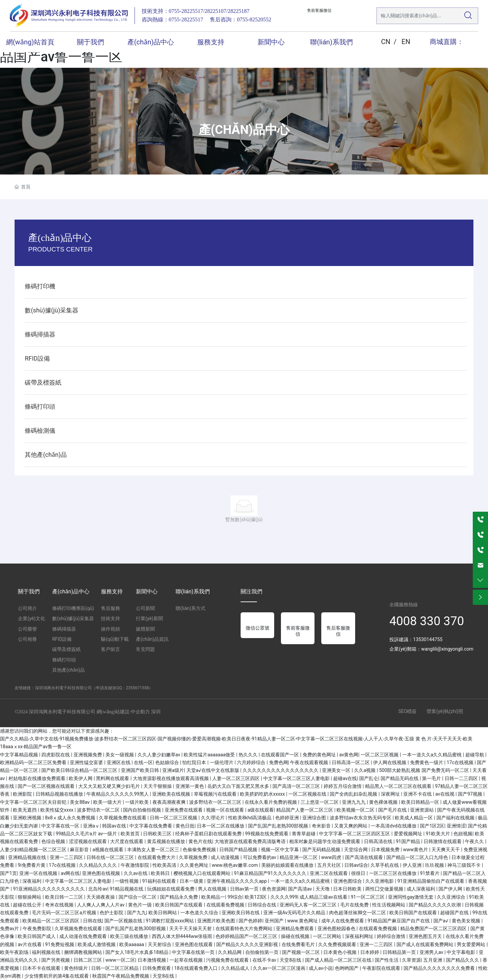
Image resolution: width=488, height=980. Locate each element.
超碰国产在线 (455, 913)
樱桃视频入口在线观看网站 (202, 873)
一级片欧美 (137, 802)
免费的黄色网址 (320, 755)
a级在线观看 (261, 810)
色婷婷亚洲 (288, 818)
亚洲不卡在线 (418, 794)
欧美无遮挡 (25, 810)
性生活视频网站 (389, 905)
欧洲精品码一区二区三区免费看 (34, 762)
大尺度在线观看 (127, 841)
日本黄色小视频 (340, 952)
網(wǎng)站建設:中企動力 (123, 712)
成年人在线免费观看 (343, 921)
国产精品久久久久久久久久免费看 (440, 968)
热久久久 (249, 755)
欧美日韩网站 (163, 913)
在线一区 (143, 762)
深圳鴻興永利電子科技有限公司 (63, 688)
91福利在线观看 (160, 881)
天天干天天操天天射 (191, 928)
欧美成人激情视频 (97, 944)
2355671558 (137, 688)
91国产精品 (409, 841)
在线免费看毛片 (299, 944)
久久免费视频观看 (338, 944)
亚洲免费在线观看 (184, 810)
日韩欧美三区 (158, 834)
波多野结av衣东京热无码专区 (361, 818)
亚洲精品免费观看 (295, 928)
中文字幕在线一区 (61, 826)
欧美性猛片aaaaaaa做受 (210, 755)
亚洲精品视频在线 (28, 857)
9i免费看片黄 (32, 865)
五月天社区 (330, 865)
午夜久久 (475, 841)
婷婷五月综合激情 (343, 786)
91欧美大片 (438, 834)
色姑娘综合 (168, 762)
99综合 (235, 897)
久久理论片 (213, 818)
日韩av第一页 (245, 889)
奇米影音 (322, 826)
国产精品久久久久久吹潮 (435, 905)
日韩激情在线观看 (443, 841)
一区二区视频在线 (308, 794)
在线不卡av (265, 960)
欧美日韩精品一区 (421, 802)
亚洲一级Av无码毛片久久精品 (295, 913)
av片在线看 (30, 944)
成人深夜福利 (421, 889)
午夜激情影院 (135, 865)
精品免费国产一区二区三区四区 (434, 928)
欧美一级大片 (108, 802)
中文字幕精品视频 (19, 755)
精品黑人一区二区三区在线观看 (399, 786)
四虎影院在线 (56, 755)
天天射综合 (160, 944)
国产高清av (301, 889)
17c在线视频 (461, 762)
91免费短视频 (60, 944)
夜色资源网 (274, 889)
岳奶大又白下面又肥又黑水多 (239, 786)
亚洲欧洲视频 (28, 818)
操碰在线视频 (296, 936)
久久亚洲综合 (452, 897)
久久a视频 (365, 770)
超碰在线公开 (28, 905)
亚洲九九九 (354, 802)
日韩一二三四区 (462, 778)
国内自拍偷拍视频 (143, 810)
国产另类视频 (56, 960)
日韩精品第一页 (400, 952)
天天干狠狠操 (158, 786)
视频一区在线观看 (226, 810)
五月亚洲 (433, 960)
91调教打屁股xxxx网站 (170, 921)
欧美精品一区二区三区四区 (51, 921)
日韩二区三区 (88, 960)
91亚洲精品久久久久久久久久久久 (49, 889)
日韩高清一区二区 (351, 762)
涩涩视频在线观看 (88, 841)
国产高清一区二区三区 (297, 786)
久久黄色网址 (195, 865)
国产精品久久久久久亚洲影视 (248, 944)
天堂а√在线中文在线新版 (213, 770)
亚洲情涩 (456, 826)
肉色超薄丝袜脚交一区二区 (358, 913)
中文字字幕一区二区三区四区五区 (355, 834)
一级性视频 (127, 881)
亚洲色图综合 (348, 881)
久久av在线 (136, 873)
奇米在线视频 (60, 905)
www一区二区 (120, 960)
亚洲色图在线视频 (101, 873)
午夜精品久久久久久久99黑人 (118, 794)
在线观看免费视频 (226, 905)
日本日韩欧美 (348, 889)
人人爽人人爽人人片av (101, 905)
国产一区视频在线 (124, 921)
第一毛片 (432, 778)
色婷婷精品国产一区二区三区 (247, 936)
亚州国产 (275, 921)
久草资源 (411, 960)
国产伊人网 (451, 889)
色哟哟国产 (347, 968)
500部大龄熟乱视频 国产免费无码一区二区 (425, 770)
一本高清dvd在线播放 (394, 826)
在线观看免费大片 (157, 857)
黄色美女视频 (466, 921)
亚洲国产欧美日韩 (140, 770)
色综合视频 (54, 841)
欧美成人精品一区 (414, 818)
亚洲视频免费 (88, 755)
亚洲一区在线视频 (39, 873)
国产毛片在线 (393, 810)
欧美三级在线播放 (130, 936)
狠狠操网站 (30, 897)
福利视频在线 (47, 952)
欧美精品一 (213, 897)
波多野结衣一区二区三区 (216, 802)
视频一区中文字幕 (280, 850)
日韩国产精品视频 (239, 850)
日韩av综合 (356, 865)
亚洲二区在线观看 (329, 873)
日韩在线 (93, 921)
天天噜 (323, 889)
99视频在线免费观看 (267, 834)
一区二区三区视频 (380, 755)
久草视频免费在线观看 (123, 818)
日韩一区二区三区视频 (174, 818)
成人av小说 (321, 968)
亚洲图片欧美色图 (217, 921)
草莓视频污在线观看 (216, 794)
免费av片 (10, 928)
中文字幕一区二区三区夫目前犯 (34, 802)
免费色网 (279, 762)
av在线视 (446, 794)
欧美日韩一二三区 (65, 897)
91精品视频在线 (127, 889)
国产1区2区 (432, 826)
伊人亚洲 (413, 865)
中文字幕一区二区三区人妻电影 (297, 778)
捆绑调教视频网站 (84, 952)
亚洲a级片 (173, 770)
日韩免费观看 (157, 968)
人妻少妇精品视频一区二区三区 (34, 850)
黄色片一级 (140, 905)
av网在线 (70, 873)
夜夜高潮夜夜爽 (170, 802)
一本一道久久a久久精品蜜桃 (433, 755)
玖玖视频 (435, 865)
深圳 (156, 712)
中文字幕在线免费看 (151, 826)
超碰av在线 (345, 778)
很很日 (359, 873)
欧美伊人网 (81, 778)
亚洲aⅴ (91, 826)
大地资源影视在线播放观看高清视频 (171, 778)
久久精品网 (230, 952)
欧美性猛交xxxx (57, 810)
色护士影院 (112, 913)
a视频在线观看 (109, 850)
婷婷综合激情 (392, 936)
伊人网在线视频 (390, 762)
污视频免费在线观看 (228, 960)
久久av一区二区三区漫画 (280, 968)
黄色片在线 (200, 841)
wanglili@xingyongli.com (447, 649)
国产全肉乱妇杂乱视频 (354, 794)
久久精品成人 (236, 968)
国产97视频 (471, 794)
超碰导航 (475, 755)
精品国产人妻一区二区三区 (305, 810)
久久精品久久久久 (98, 865)
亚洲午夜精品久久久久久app (237, 881)
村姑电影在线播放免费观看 (37, 778)
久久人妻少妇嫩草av (160, 755)
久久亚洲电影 (380, 881)
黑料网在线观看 (113, 778)
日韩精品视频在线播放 (60, 794)
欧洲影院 (23, 794)
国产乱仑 (369, 778)
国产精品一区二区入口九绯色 (418, 857)
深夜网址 (391, 794)
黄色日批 (185, 826)
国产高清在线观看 (364, 857)
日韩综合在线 (262, 905)
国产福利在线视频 (456, 818)
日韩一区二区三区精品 (115, 968)
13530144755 (428, 639)
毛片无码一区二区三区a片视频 (65, 913)
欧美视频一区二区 (356, 810)
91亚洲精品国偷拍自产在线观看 (431, 881)
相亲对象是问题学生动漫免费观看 (325, 841)
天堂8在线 (291, 960)
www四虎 (332, 857)
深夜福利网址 (360, 936)
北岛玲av (98, 889)
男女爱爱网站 (472, 944)
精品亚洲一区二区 (299, 857)
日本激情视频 (152, 960)
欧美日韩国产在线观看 (179, 905)
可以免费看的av (260, 857)
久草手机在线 (385, 865)
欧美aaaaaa (132, 944)
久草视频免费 (194, 857)
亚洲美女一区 (337, 770)
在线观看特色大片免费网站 (245, 928)
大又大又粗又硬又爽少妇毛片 (110, 786)
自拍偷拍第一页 (262, 952)
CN (385, 42)
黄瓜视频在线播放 (167, 841)
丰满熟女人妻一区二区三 (154, 850)
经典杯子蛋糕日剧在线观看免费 (209, 834)
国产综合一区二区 (138, 897)
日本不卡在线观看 (42, 968)
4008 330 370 (427, 621)
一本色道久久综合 (200, 913)
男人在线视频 (213, 889)
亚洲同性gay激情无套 (411, 897)
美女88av (80, 802)
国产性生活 (387, 960)
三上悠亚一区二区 (320, 802)
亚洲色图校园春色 (337, 928)
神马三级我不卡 (464, 865)
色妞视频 (463, 834)
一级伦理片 (222, 762)
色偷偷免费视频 (200, 850)
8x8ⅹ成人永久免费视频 (71, 818)
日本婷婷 (370, 952)
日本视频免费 (386, 850)
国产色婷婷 (250, 921)
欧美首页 (131, 834)
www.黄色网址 (303, 921)
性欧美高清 (165, 865)
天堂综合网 (356, 850)
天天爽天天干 (446, 850)
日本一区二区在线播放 (221, 826)
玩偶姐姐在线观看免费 (171, 889)
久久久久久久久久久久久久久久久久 (281, 770)
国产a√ (441, 921)
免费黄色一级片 (427, 762)
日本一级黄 (192, 881)
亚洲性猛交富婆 (87, 762)
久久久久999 (284, 897)
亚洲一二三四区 (67, 857)
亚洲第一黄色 (190, 786)
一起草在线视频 (187, 960)
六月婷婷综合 (252, 762)
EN (406, 42)
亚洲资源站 (422, 810)
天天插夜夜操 (101, 897)
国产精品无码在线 (400, 778)
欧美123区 (256, 897)
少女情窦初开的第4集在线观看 (57, 976)
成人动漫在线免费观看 (84, 936)
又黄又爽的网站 (351, 826)
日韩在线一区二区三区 (111, 857)
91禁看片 (430, 873)
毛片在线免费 (355, 905)
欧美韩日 (161, 873)
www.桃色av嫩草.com (235, 865)
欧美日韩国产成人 (37, 936)
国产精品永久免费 (179, 897)
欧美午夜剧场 (15, 952)
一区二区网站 (328, 936)
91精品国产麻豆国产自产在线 (399, 921)
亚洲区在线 (119, 762)
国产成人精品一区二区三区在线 (339, 960)
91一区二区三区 (368, 897)
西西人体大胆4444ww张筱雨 (183, 936)
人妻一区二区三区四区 (236, 778)
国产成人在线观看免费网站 (425, 944)
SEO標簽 (407, 711)
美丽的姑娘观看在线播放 (288, 865)
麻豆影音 (80, 850)
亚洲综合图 (315, 818)
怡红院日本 (195, 762)
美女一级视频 (120, 755)
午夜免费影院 (37, 928)
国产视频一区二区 (301, 952)
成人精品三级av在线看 (324, 897)
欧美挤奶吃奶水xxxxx (263, 794)
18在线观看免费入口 (196, 968)
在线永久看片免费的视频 (271, 802)
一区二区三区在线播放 (393, 873)
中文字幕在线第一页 (194, 952)
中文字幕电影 (461, 952)
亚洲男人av (432, 952)
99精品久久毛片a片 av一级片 (87, 834)
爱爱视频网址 (409, 834)
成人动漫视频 (226, 857)
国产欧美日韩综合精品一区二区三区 (80, 770)
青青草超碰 (304, 834)
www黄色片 (416, 850)
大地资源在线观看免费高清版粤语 (251, 841)
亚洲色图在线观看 (194, 944)
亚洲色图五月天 (426, 936)
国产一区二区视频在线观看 (47, 786)
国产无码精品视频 (322, 850)
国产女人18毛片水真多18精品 (137, 952)
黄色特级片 (76, 968)
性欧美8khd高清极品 (250, 818)
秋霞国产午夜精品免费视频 (121, 976)
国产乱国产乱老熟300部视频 (279, 826)
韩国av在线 (115, 826)
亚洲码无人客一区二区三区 (309, 905)
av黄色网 (349, 755)
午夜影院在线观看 (382, 968)
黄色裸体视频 (384, 802)
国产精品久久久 (463, 960)
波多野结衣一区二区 (99, 810)
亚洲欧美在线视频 (172, 794)
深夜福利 (32, 881)
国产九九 (137, 913)
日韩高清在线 (379, 841)
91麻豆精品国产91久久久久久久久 (271, 873)
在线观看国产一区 (280, 755)
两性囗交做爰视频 (385, 889)
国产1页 (8, 873)
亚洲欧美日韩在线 (241, 913)
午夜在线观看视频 (310, 762)
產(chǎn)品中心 (244, 130)
